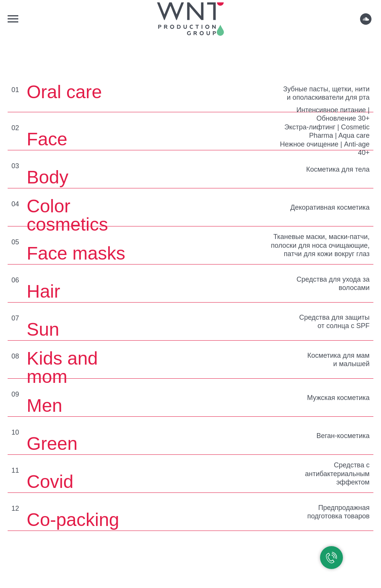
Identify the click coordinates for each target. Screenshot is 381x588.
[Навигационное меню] (13, 19)
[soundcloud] (366, 23)
